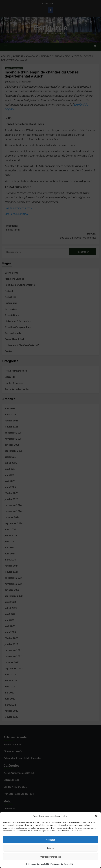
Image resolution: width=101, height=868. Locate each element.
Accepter (50, 840)
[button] (96, 816)
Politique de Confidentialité (38, 864)
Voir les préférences (51, 857)
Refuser (51, 848)
